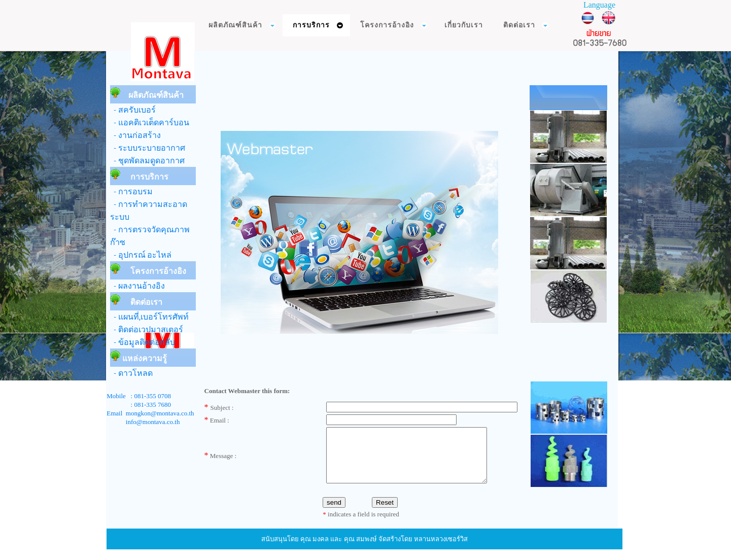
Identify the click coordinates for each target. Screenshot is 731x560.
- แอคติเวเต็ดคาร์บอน (150, 123)
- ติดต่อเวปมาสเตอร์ (147, 330)
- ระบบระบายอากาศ (148, 148)
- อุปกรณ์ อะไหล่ (141, 255)
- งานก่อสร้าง (135, 135)
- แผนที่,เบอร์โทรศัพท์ (149, 317)
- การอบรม (131, 192)
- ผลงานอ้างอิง (137, 286)
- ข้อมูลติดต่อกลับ (143, 342)
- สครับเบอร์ (133, 110)
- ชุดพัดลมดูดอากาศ (147, 161)
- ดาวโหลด (131, 373)
